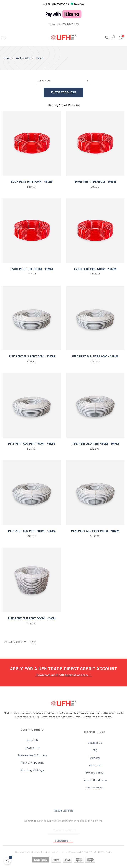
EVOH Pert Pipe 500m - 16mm (95, 269)
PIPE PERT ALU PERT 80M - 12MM (95, 356)
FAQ (95, 802)
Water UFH (32, 778)
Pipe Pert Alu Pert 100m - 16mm (32, 444)
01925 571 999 (70, 24)
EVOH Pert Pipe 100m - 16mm (32, 182)
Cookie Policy (95, 839)
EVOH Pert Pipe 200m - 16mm (32, 269)
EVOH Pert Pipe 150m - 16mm (95, 182)
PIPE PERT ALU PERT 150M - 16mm (95, 444)
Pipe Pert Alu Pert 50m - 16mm (32, 356)
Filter (56, 92)
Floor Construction (32, 801)
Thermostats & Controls (32, 793)
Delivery (95, 809)
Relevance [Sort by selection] (64, 81)
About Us (95, 817)
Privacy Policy (95, 824)
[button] (63, 675)
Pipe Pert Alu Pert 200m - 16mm (95, 531)
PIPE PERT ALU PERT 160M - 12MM (32, 531)
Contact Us (95, 794)
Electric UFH (32, 786)
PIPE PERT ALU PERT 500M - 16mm (32, 618)
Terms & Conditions (95, 832)
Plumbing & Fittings (32, 808)
